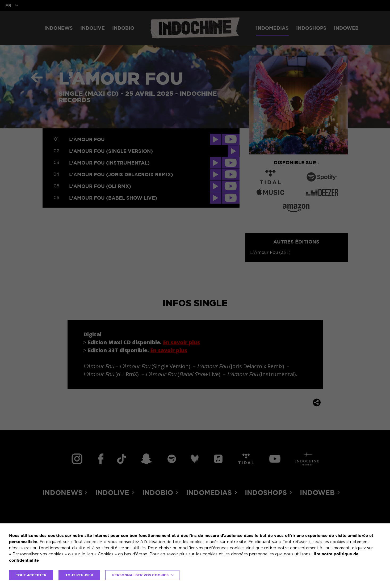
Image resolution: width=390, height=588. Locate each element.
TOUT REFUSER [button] (79, 575)
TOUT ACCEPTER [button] (31, 575)
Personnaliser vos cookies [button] (140, 575)
